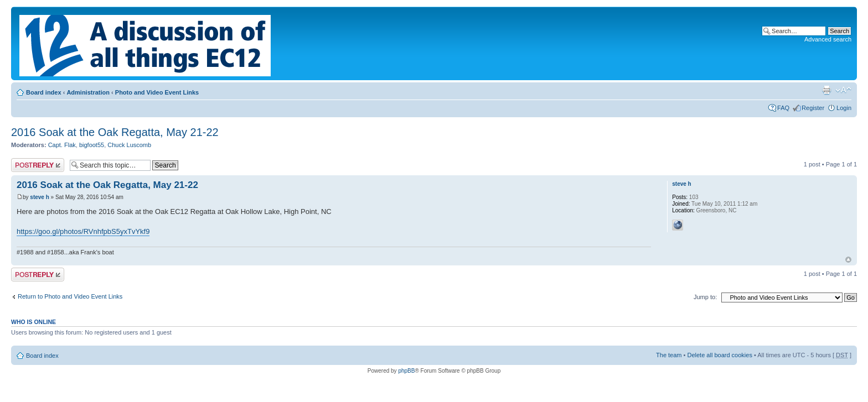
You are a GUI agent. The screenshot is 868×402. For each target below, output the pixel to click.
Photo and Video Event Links (157, 92)
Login (844, 108)
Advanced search (828, 39)
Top (848, 260)
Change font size (843, 90)
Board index (44, 92)
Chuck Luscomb (129, 145)
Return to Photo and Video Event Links (70, 296)
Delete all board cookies (719, 355)
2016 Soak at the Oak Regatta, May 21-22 (115, 132)
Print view (826, 90)
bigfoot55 (92, 145)
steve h (39, 197)
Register (813, 108)
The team (669, 355)
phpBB (406, 371)
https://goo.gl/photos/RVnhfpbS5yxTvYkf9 (83, 231)
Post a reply (38, 165)
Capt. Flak (62, 145)
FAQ (783, 108)
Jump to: (705, 297)
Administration (88, 92)
